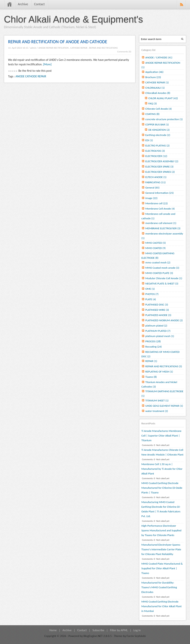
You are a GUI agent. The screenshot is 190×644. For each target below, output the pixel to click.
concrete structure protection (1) (164, 119)
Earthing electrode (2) (158, 135)
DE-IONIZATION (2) (159, 130)
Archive (23, 4)
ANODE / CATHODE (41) (159, 57)
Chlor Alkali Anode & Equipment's (74, 19)
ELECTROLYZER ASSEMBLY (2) (162, 161)
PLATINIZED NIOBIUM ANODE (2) (164, 320)
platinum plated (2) (156, 326)
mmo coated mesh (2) (158, 262)
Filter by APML (119, 630)
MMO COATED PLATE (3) (159, 273)
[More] (47, 64)
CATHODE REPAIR (79, 48)
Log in (137, 630)
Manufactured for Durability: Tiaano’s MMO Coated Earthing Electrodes (159, 587)
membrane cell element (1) (161, 223)
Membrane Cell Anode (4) (160, 209)
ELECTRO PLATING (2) (157, 146)
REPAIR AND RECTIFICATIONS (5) (164, 366)
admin (33, 48)
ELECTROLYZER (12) (156, 156)
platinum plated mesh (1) (160, 336)
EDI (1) (149, 140)
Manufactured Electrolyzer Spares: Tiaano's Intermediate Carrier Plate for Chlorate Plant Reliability (161, 549)
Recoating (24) (154, 347)
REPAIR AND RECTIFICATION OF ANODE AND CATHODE (58, 42)
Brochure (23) (153, 77)
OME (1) (150, 289)
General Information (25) (159, 193)
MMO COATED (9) (155, 248)
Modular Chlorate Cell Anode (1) (164, 278)
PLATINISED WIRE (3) (157, 310)
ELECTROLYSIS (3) (155, 151)
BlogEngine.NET (93, 636)
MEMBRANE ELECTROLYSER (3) (163, 228)
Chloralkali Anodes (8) (158, 93)
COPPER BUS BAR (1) (157, 124)
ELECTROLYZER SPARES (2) (160, 172)
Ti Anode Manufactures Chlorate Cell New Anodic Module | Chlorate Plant (162, 452)
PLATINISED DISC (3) (157, 305)
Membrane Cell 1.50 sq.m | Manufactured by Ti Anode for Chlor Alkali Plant (162, 469)
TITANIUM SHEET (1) (157, 400)
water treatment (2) (157, 411)
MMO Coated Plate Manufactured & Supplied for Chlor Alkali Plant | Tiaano (162, 568)
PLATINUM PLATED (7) (158, 331)
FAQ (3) (153, 103)
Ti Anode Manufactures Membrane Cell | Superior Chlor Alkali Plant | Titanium (161, 436)
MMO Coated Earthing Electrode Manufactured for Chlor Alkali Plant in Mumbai (161, 606)
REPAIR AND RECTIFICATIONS (103, 48)
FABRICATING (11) (155, 182)
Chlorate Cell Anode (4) (159, 109)
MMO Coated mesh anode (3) (162, 268)
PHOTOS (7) (152, 294)
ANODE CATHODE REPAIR (31, 76)
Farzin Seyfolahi (136, 636)
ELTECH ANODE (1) (156, 177)
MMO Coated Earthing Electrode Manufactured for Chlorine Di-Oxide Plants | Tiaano (162, 488)
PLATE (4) (151, 299)
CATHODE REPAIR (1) (157, 82)
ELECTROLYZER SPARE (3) (159, 167)
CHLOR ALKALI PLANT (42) (163, 98)
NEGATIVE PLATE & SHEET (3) (162, 284)
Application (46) (154, 72)
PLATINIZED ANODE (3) (158, 315)
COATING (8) (152, 114)
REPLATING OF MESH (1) (159, 372)
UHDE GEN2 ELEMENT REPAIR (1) (164, 406)
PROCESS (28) (153, 341)
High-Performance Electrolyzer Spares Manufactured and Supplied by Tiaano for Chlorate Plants (161, 530)
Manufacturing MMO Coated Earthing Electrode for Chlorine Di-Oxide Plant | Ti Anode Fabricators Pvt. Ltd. (161, 509)
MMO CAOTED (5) (156, 243)
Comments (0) (124, 52)
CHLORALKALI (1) (155, 88)
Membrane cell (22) (156, 203)
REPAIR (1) (151, 361)
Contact (39, 4)
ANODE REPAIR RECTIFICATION (53, 48)
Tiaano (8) (151, 377)
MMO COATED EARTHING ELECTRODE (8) (158, 256)
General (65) (152, 188)
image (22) (151, 198)
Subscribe (98, 630)
